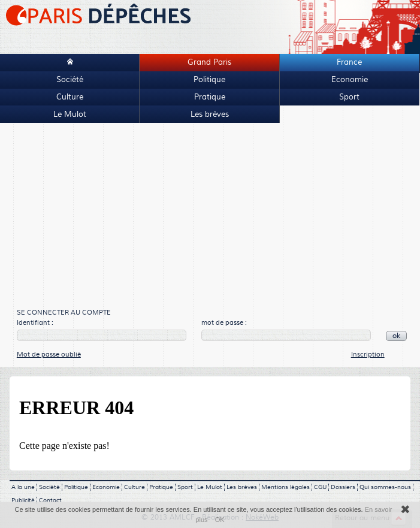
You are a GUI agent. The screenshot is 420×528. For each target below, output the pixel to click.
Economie (350, 80)
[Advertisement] (205, 216)
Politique (209, 80)
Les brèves (210, 114)
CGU (320, 487)
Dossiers (343, 487)
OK (220, 520)
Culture (70, 97)
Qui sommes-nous (385, 487)
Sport (349, 97)
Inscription (368, 354)
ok (396, 336)
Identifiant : (35, 323)
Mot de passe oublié (49, 354)
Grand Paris (209, 62)
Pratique (210, 97)
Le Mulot (70, 114)
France (349, 62)
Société (70, 80)
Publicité (23, 500)
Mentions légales (285, 487)
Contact (50, 500)
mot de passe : (224, 323)
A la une (23, 487)
